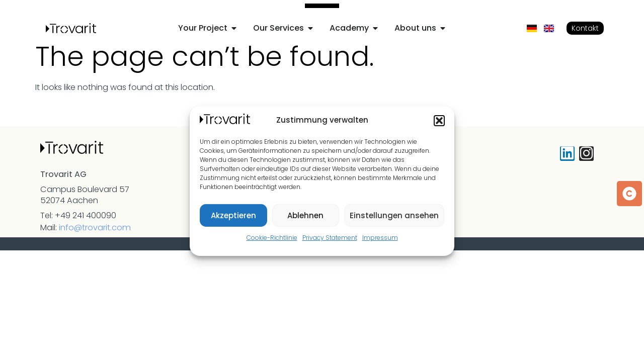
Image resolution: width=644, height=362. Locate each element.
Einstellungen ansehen (394, 215)
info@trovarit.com (95, 228)
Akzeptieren (233, 215)
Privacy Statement (330, 238)
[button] (439, 121)
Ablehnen (305, 215)
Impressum (380, 238)
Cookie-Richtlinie (272, 238)
